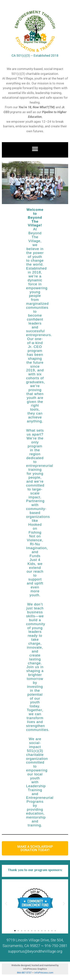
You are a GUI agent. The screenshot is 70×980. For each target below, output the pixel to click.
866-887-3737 (25, 973)
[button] (35, 149)
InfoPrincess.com (44, 973)
